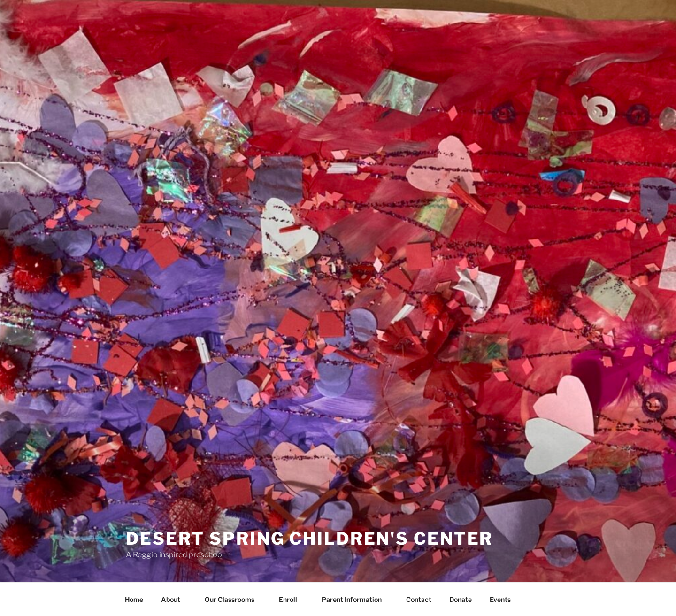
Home (134, 599)
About (175, 599)
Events (500, 599)
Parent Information (356, 599)
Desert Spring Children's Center (309, 539)
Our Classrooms (234, 599)
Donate (461, 599)
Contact (419, 599)
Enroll (292, 599)
